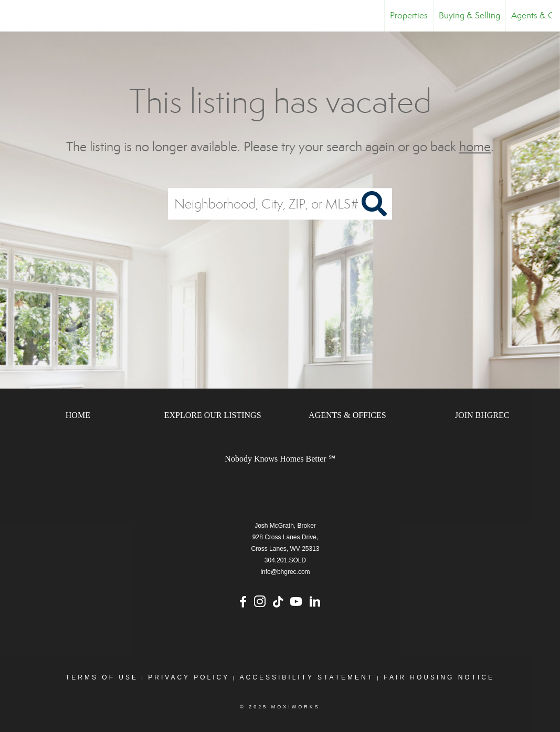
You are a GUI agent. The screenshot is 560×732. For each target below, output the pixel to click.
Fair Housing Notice (439, 677)
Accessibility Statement (307, 677)
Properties (409, 15)
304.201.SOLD (285, 560)
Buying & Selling (469, 15)
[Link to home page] (13, 16)
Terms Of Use (102, 677)
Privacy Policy (189, 677)
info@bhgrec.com (285, 572)
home (475, 147)
